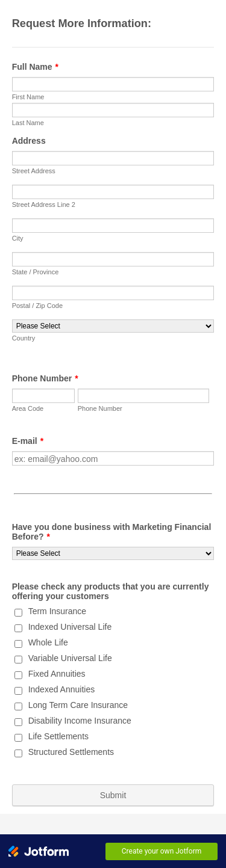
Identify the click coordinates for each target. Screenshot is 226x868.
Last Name (28, 123)
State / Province (36, 272)
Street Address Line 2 (44, 205)
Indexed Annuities (62, 689)
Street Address (34, 171)
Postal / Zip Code (37, 306)
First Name (28, 97)
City (18, 238)
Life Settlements (58, 736)
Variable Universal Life (70, 658)
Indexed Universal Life (70, 627)
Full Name (35, 67)
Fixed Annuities (57, 674)
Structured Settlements (71, 752)
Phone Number (45, 378)
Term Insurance (57, 611)
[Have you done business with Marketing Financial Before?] (113, 553)
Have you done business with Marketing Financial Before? (112, 532)
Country (24, 338)
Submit (113, 795)
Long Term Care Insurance (78, 705)
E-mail (28, 441)
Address (29, 141)
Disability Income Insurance (80, 721)
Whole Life (48, 642)
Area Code (28, 408)
